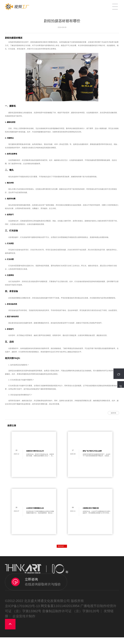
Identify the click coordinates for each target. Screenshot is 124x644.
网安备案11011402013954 (60, 613)
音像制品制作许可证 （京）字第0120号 (71, 618)
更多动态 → (62, 553)
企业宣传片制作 (24, 623)
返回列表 (102, 416)
